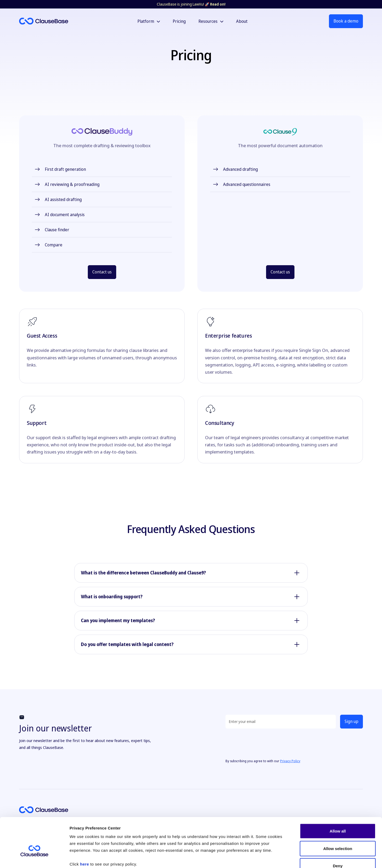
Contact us (102, 272)
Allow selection (338, 816)
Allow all (338, 798)
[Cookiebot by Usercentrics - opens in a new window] (34, 858)
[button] (149, 21)
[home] (61, 21)
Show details (278, 858)
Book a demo (346, 21)
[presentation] (266, 743)
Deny (338, 833)
